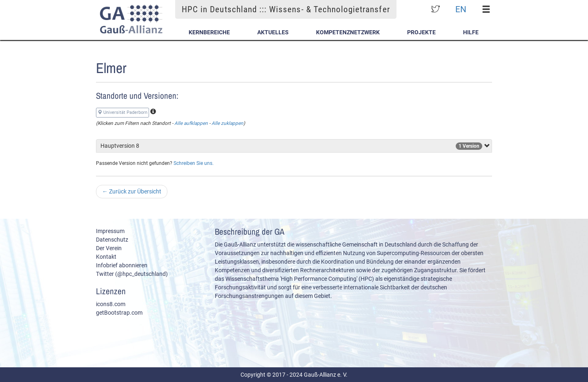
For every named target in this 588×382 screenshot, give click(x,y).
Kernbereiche (209, 32)
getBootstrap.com (119, 313)
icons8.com (111, 304)
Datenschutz (112, 240)
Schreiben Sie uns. (194, 163)
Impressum (110, 231)
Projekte (421, 32)
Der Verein (109, 248)
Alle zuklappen (227, 123)
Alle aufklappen (191, 123)
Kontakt (106, 257)
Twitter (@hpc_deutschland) (132, 274)
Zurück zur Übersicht (132, 191)
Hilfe (471, 32)
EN (461, 9)
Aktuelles (273, 32)
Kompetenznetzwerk (348, 32)
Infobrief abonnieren (122, 265)
